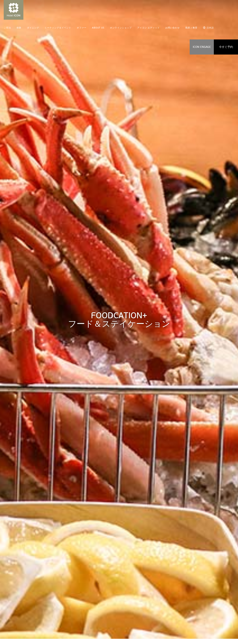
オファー (82, 28)
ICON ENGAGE (202, 47)
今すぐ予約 (226, 47)
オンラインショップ (121, 28)
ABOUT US (98, 28)
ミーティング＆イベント (58, 28)
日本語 (208, 28)
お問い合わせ (173, 28)
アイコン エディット (148, 28)
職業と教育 (191, 28)
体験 (19, 28)
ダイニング (33, 28)
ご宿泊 (7, 28)
